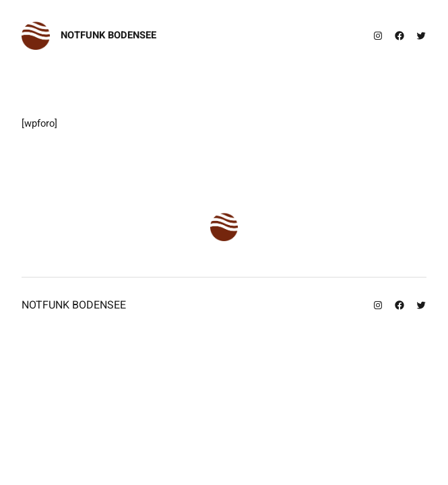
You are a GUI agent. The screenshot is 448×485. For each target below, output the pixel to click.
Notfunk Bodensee (108, 35)
